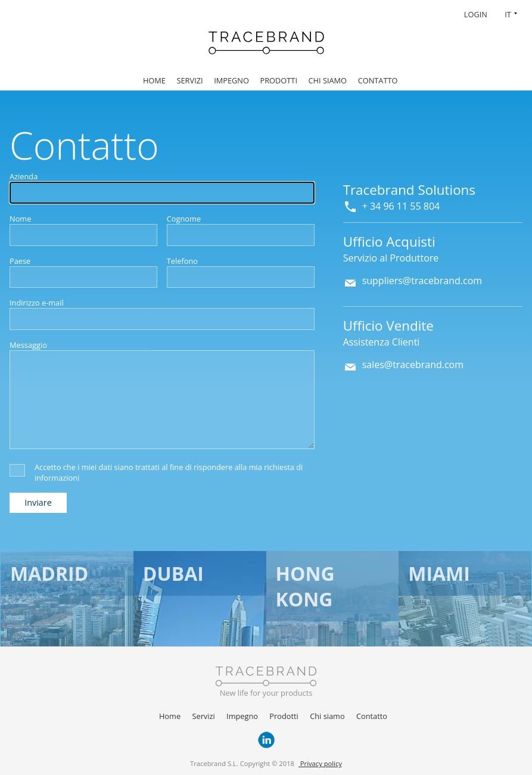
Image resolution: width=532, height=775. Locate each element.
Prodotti (279, 80)
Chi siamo (328, 80)
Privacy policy (320, 763)
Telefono (182, 261)
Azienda (24, 176)
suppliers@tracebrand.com (422, 281)
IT (508, 14)
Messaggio (28, 345)
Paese (20, 261)
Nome (20, 219)
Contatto (378, 80)
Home (154, 80)
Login (476, 14)
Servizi (189, 80)
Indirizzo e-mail (37, 303)
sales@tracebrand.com (413, 365)
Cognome (184, 219)
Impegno (231, 80)
